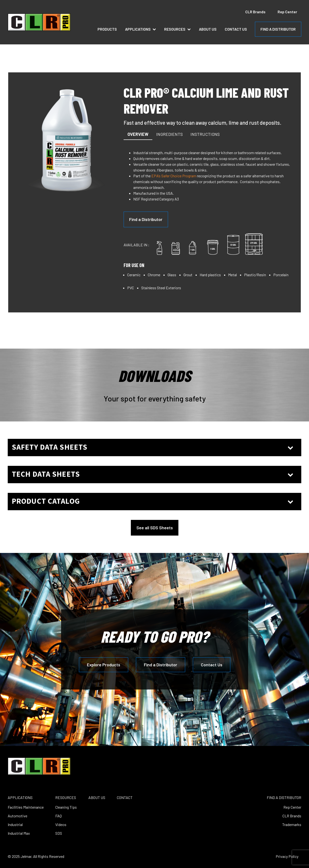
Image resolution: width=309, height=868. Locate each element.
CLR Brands (255, 12)
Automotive (18, 816)
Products (107, 29)
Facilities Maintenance (26, 807)
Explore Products (104, 665)
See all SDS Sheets (155, 528)
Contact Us (236, 29)
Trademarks (292, 824)
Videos (61, 824)
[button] (138, 134)
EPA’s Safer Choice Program (174, 176)
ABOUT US (97, 797)
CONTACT (125, 797)
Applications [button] (140, 29)
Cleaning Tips (66, 807)
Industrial (15, 824)
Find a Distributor (146, 219)
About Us (208, 29)
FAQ (59, 816)
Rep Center (287, 12)
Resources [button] (177, 29)
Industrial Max (19, 833)
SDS (59, 833)
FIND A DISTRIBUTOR (278, 29)
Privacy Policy (287, 856)
